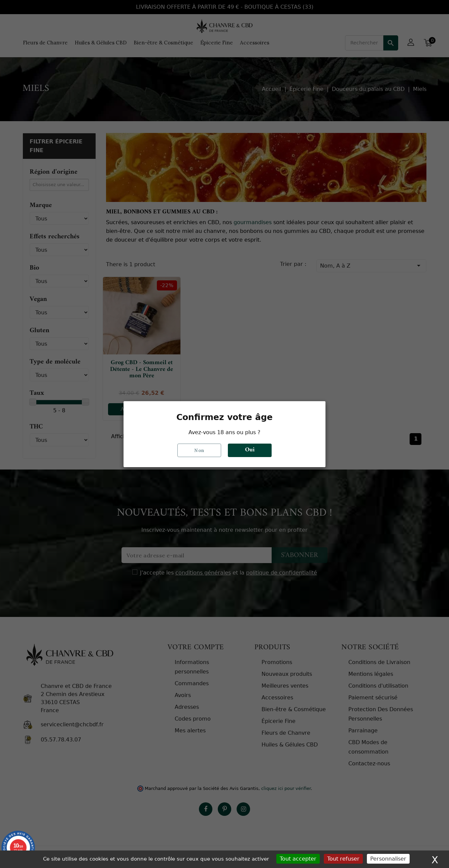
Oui (250, 450)
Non (199, 450)
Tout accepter (298, 859)
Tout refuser (343, 859)
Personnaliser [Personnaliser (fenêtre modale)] (388, 859)
